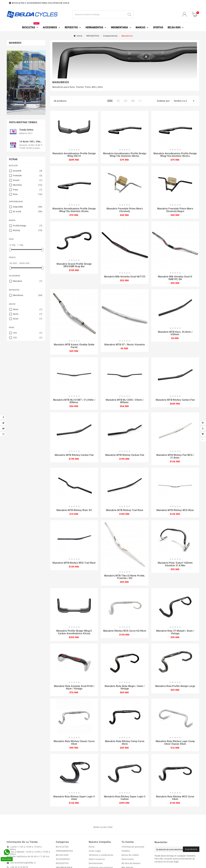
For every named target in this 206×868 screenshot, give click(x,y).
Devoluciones (96, 863)
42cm (28, 319)
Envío (92, 847)
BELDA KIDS (62, 855)
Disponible (28, 207)
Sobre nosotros (97, 859)
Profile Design (28, 226)
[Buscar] (99, 14)
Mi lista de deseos (131, 863)
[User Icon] (185, 14)
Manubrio (28, 281)
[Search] (129, 14)
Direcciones (128, 859)
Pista (28, 190)
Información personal (133, 847)
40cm (28, 314)
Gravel (28, 180)
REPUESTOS (62, 863)
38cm (28, 309)
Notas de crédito (130, 855)
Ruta (28, 194)
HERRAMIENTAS (64, 851)
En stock (28, 211)
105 (28, 333)
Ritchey (28, 230)
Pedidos (126, 851)
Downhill (28, 171)
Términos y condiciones (101, 855)
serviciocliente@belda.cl (23, 863)
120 (28, 338)
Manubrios (15, 43)
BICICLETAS (62, 847)
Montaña (28, 185)
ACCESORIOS (63, 859)
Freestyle (28, 175)
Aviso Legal (95, 851)
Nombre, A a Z (185, 101)
